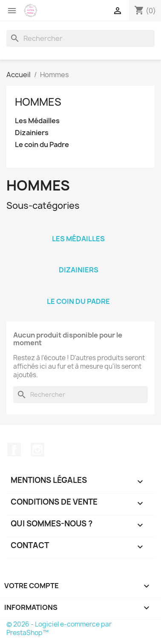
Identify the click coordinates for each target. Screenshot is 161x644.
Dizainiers (32, 133)
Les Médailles (37, 121)
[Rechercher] (80, 38)
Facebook (14, 450)
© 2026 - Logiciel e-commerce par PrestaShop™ (59, 628)
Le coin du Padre (42, 145)
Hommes (38, 102)
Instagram (37, 450)
